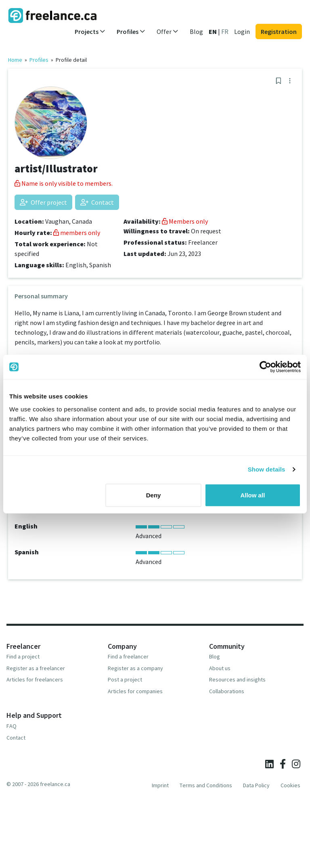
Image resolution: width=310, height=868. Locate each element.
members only (77, 233)
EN (213, 31)
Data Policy (256, 785)
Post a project (125, 679)
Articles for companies (135, 691)
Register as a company (135, 668)
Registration (279, 31)
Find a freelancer (128, 656)
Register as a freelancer (36, 668)
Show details (267, 469)
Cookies (290, 785)
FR (225, 31)
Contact (97, 202)
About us (220, 668)
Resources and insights (237, 679)
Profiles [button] (131, 31)
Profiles (39, 60)
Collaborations (227, 691)
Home (15, 60)
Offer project (43, 202)
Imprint (160, 785)
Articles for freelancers (35, 679)
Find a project (23, 656)
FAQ (12, 726)
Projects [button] (90, 31)
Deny (154, 495)
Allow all (252, 495)
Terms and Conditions (206, 785)
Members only (185, 221)
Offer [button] (168, 31)
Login (242, 31)
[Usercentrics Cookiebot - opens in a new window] (265, 367)
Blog (196, 31)
